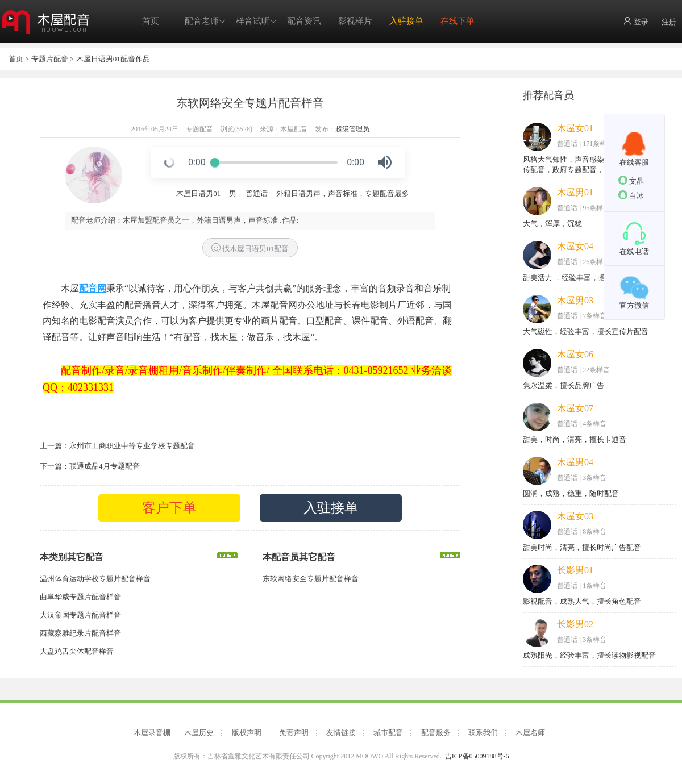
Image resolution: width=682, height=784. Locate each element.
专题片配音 (50, 59)
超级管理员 (352, 129)
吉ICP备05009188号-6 (477, 756)
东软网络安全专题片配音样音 (311, 579)
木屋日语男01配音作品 (113, 59)
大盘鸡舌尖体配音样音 (77, 651)
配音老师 (205, 21)
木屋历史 (199, 733)
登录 (636, 21)
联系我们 (483, 733)
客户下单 (169, 508)
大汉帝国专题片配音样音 (80, 615)
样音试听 (256, 21)
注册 (669, 22)
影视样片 (355, 21)
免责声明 (294, 733)
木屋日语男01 (198, 193)
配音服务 (436, 733)
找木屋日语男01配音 (250, 248)
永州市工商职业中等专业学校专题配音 (132, 446)
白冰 (631, 195)
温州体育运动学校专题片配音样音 (95, 579)
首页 (151, 21)
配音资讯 (304, 21)
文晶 (631, 180)
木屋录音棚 (152, 733)
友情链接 (341, 733)
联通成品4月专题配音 (105, 466)
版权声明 (247, 733)
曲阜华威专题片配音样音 (80, 597)
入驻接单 (406, 21)
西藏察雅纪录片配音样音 (80, 633)
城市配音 (388, 733)
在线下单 (458, 21)
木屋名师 (530, 733)
